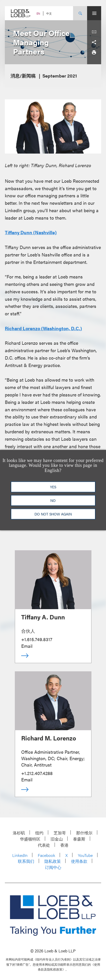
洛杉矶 (19, 833)
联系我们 (26, 861)
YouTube (85, 855)
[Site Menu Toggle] (94, 13)
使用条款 (79, 861)
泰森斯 (79, 839)
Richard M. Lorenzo (49, 738)
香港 (64, 845)
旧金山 (57, 839)
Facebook (46, 855)
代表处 (44, 845)
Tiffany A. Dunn (43, 617)
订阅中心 (53, 867)
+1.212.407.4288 (37, 773)
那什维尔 (84, 833)
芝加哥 (60, 833)
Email (27, 646)
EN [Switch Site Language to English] (38, 13)
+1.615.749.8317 (37, 639)
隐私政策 (53, 861)
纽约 (39, 833)
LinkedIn (20, 855)
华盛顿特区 (30, 839)
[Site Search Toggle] (80, 13)
